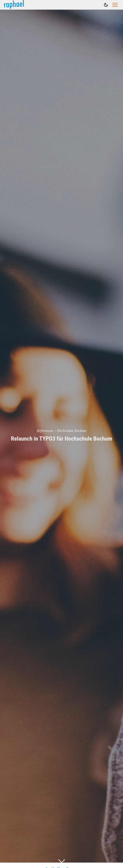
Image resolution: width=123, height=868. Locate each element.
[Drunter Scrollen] (62, 861)
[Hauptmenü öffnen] (115, 5)
